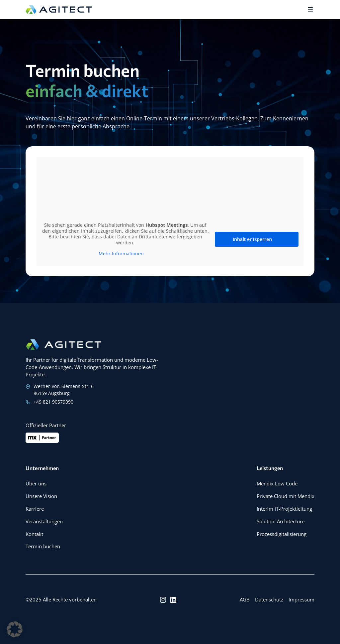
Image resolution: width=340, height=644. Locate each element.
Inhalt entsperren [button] (252, 239)
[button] (15, 629)
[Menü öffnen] (310, 10)
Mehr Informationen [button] (121, 254)
